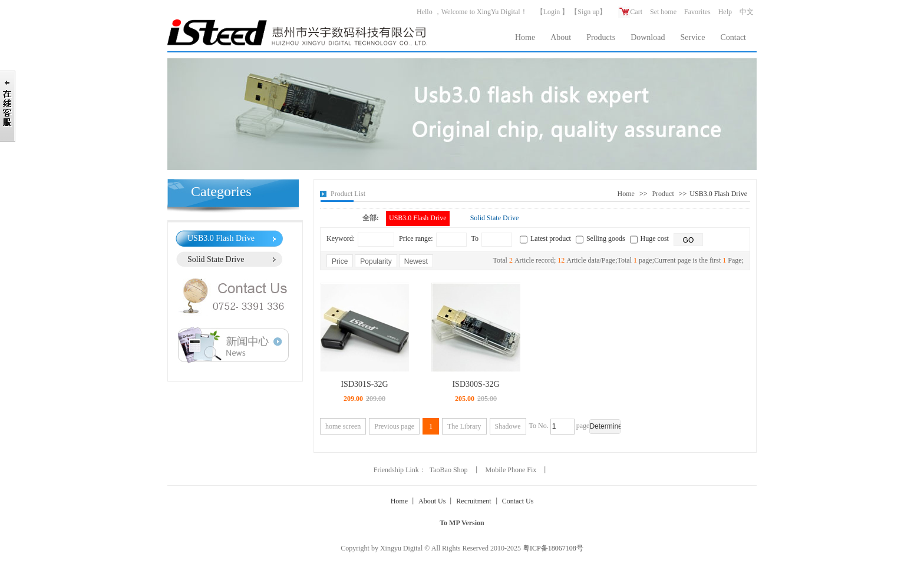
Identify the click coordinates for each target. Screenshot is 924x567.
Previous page (394, 426)
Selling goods (606, 238)
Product (663, 194)
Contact (733, 37)
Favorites (697, 12)
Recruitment (473, 501)
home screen (343, 426)
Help (725, 12)
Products (601, 37)
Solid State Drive (216, 259)
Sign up (588, 12)
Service (692, 37)
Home (525, 37)
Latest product (551, 238)
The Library (464, 426)
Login (552, 12)
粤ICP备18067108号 (553, 548)
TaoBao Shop (449, 470)
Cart (630, 12)
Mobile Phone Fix (511, 470)
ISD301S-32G (364, 384)
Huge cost (655, 238)
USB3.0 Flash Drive (221, 238)
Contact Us (518, 501)
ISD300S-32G (476, 384)
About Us (432, 501)
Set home (663, 12)
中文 (747, 12)
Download (648, 37)
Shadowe (508, 426)
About (561, 37)
